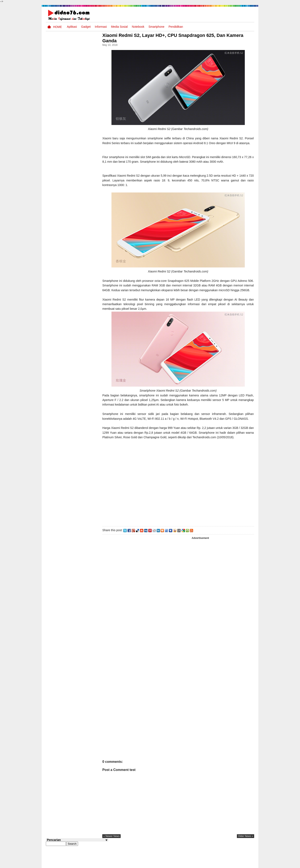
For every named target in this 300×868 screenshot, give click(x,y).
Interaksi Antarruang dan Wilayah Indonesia (84, 212)
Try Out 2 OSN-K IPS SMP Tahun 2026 (85, 243)
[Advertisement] (183, 501)
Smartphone (156, 27)
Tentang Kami (209, 864)
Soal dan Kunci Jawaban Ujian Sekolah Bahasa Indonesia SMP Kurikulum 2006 (84, 279)
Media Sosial (119, 27)
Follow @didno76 (57, 321)
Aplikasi (72, 27)
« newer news (122, 855)
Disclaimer (247, 864)
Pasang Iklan (191, 864)
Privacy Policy (229, 864)
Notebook (138, 27)
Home (57, 27)
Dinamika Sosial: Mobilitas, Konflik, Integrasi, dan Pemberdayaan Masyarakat (85, 300)
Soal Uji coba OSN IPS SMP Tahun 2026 (82, 180)
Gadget (86, 27)
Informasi (101, 27)
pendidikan (176, 27)
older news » (246, 855)
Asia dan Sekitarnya (80, 225)
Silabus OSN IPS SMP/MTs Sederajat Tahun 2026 (85, 198)
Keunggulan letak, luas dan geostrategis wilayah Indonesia (85, 261)
